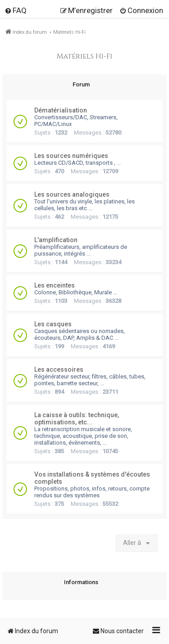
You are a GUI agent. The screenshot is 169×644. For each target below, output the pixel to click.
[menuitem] (16, 10)
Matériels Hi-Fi (85, 56)
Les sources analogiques (72, 194)
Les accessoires (59, 369)
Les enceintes (55, 285)
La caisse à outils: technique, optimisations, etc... (77, 419)
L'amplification (56, 240)
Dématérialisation (61, 110)
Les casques (53, 324)
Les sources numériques (71, 156)
